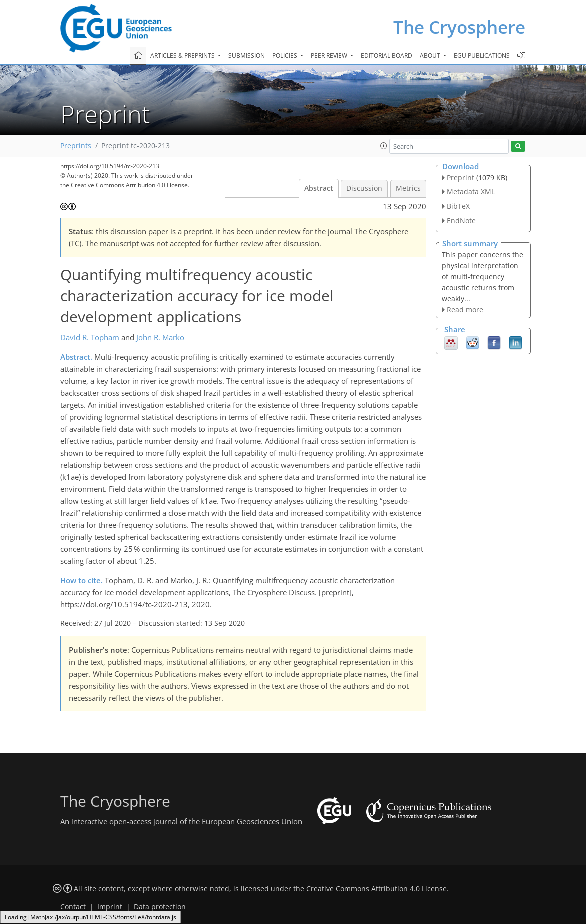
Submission (247, 56)
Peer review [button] (330, 56)
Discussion (364, 188)
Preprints (76, 146)
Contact (73, 907)
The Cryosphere (459, 27)
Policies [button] (286, 56)
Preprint (461, 178)
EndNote (461, 221)
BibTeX (458, 206)
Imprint (110, 907)
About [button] (431, 56)
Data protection (160, 907)
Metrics (408, 188)
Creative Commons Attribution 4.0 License (377, 889)
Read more (465, 310)
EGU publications (482, 56)
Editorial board (387, 56)
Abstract (319, 188)
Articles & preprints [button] (183, 56)
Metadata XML (471, 192)
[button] (384, 146)
